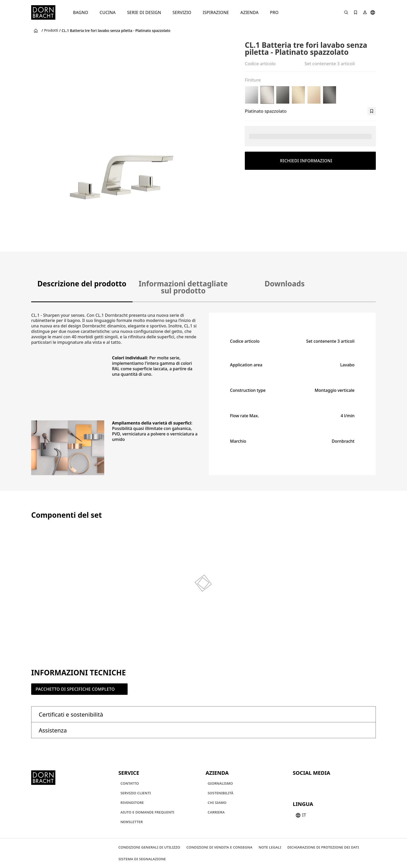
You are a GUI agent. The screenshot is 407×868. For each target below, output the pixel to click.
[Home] (43, 12)
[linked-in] (335, 784)
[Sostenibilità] (221, 793)
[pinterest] (316, 784)
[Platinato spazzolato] (267, 95)
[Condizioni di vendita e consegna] (219, 847)
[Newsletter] (132, 822)
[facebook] (326, 784)
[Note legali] (270, 847)
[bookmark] (372, 111)
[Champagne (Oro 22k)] (314, 95)
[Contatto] (130, 783)
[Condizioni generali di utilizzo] (149, 847)
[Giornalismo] (220, 783)
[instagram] (307, 784)
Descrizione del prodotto (82, 284)
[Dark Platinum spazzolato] (330, 95)
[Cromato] (252, 95)
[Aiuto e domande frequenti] (147, 812)
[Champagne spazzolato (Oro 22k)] (298, 95)
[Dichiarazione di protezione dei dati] (323, 847)
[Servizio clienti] (136, 793)
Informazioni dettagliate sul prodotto (183, 287)
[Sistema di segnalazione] (142, 859)
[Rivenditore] (132, 803)
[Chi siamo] (217, 803)
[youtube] (298, 784)
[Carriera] (216, 812)
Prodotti (51, 30)
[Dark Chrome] (283, 95)
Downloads (285, 284)
